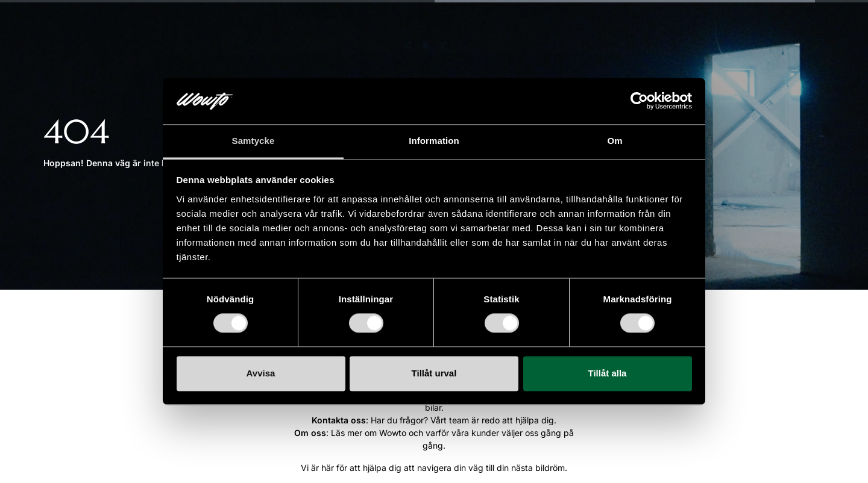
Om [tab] (615, 141)
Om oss (310, 433)
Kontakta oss (339, 420)
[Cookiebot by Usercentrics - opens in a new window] (639, 101)
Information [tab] (434, 141)
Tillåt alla (608, 373)
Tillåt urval (434, 373)
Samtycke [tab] (253, 141)
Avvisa (261, 373)
